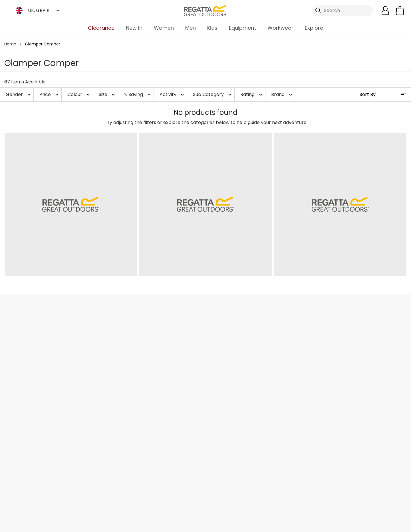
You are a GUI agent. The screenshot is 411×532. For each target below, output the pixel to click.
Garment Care (221, 450)
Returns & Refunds (34, 358)
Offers (212, 386)
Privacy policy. (343, 367)
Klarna (212, 441)
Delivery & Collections (38, 349)
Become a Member (227, 358)
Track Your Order (32, 368)
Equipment (242, 28)
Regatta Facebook (167, 498)
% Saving (138, 94)
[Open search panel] (342, 11)
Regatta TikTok (179, 498)
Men (191, 28)
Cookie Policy (382, 524)
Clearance (101, 28)
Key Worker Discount (228, 422)
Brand (282, 94)
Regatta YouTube (214, 498)
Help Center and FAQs (102, 358)
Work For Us (154, 377)
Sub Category (213, 94)
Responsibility (157, 413)
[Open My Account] (385, 11)
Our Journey (155, 349)
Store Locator (217, 307)
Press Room (154, 395)
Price (50, 94)
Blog (146, 358)
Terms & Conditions (286, 524)
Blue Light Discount (226, 413)
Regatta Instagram (191, 498)
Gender (19, 94)
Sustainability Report (164, 386)
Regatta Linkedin (202, 498)
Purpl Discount (221, 404)
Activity (173, 94)
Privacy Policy (338, 524)
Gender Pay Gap (160, 404)
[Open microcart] (400, 11)
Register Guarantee (227, 368)
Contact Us (331, 307)
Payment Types (223, 432)
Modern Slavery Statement (159, 435)
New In (134, 28)
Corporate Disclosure (165, 422)
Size (108, 94)
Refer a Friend (220, 459)
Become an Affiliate (227, 468)
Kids (212, 28)
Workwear (280, 28)
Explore (314, 28)
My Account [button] (102, 307)
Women (164, 28)
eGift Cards (218, 349)
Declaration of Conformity (171, 448)
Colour (79, 94)
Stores (149, 368)
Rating (252, 94)
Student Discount (225, 395)
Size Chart (217, 377)
